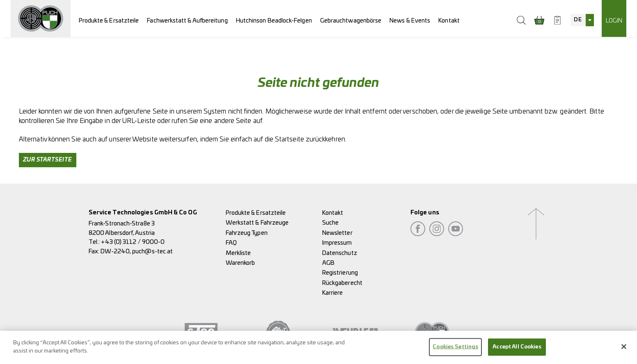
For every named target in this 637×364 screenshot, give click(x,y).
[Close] (624, 351)
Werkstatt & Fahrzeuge (257, 223)
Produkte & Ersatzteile (109, 21)
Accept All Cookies (517, 351)
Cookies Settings (455, 351)
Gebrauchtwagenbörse (351, 21)
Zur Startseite (48, 160)
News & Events (410, 21)
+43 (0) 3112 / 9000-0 (133, 242)
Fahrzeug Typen (247, 233)
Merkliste (238, 253)
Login (614, 21)
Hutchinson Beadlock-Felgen (274, 21)
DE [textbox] (577, 20)
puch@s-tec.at (152, 251)
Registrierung (340, 273)
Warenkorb (241, 263)
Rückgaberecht (342, 283)
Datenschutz (340, 253)
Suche (330, 223)
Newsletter (337, 233)
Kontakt (449, 21)
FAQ (231, 243)
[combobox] (582, 20)
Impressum (337, 243)
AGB (328, 263)
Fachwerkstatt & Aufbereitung (187, 21)
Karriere (333, 293)
